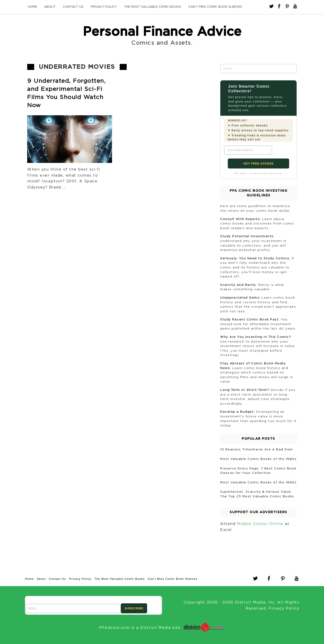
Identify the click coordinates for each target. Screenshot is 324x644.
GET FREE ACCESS (258, 163)
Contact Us (73, 7)
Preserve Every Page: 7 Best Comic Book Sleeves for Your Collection (258, 471)
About (50, 7)
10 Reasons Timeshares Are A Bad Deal (256, 450)
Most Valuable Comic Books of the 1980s (258, 459)
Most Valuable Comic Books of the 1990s (258, 483)
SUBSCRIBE (134, 608)
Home (32, 7)
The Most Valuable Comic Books (152, 7)
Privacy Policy (104, 7)
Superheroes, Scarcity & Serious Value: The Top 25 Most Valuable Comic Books (257, 494)
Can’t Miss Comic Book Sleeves (215, 7)
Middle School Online (260, 524)
